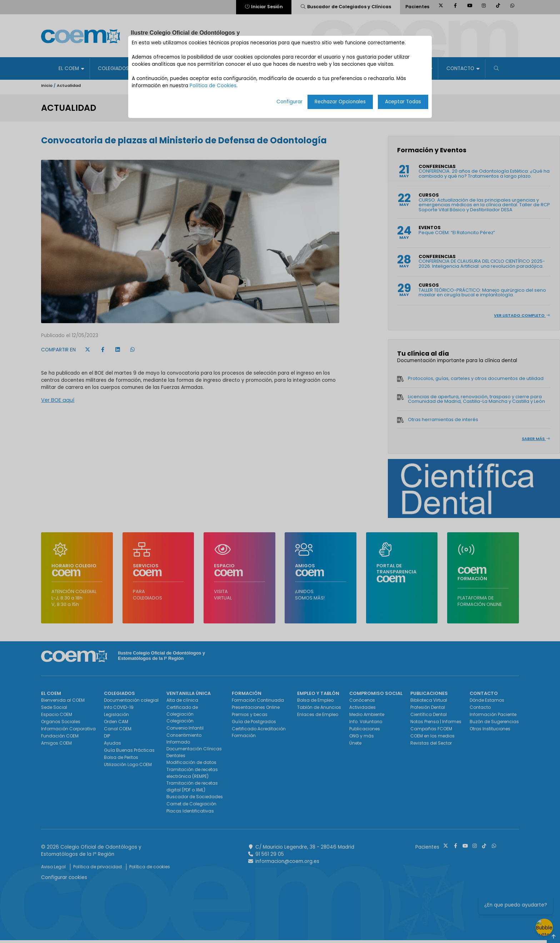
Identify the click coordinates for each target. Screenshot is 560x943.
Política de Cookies (213, 86)
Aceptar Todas (403, 102)
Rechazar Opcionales (340, 102)
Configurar (289, 102)
